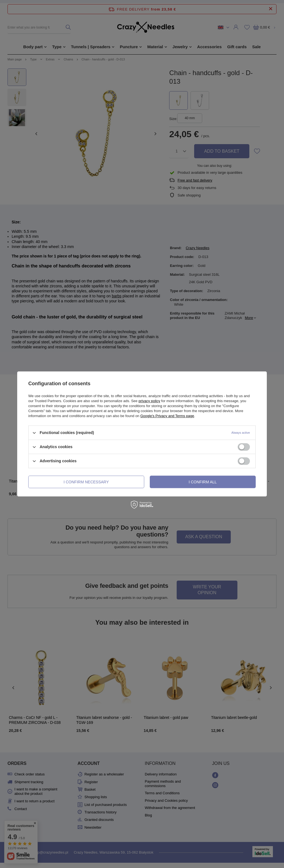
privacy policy (149, 401)
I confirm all (203, 482)
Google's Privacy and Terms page (167, 416)
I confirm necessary (86, 482)
